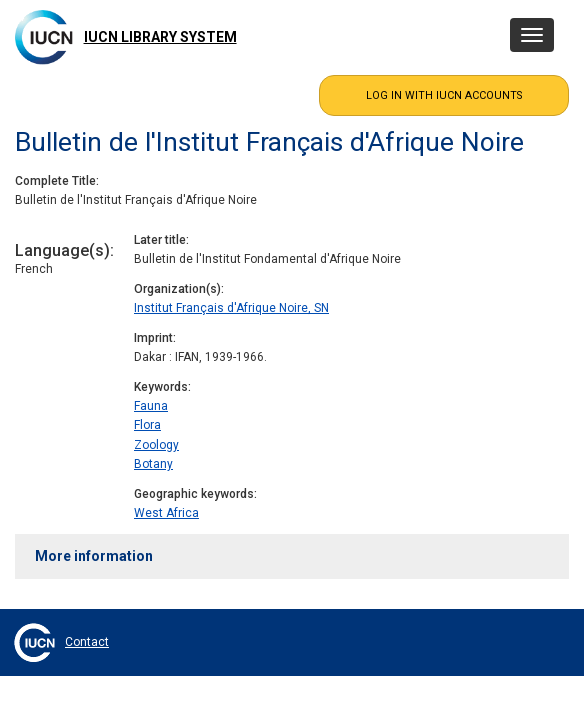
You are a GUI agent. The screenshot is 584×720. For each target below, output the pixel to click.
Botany (153, 464)
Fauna (151, 406)
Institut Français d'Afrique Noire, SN (231, 308)
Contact (87, 642)
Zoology (156, 445)
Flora (147, 425)
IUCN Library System (160, 37)
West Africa (166, 513)
